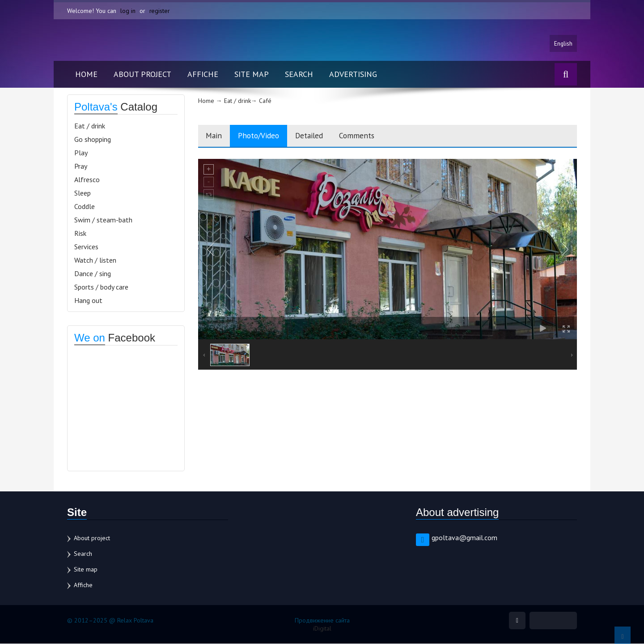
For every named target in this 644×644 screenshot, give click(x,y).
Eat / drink (90, 126)
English (563, 43)
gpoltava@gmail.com (464, 538)
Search (299, 75)
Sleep (83, 193)
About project (142, 75)
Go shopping (93, 140)
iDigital (322, 629)
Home (86, 75)
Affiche (203, 75)
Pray (81, 166)
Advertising (353, 75)
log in (128, 11)
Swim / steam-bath (103, 220)
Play (81, 153)
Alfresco (87, 180)
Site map (252, 75)
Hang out (88, 301)
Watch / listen (95, 260)
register (160, 11)
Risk (80, 234)
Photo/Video (263, 136)
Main (215, 136)
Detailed (318, 136)
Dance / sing (93, 274)
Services (86, 247)
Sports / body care (101, 287)
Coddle (85, 207)
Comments (369, 136)
